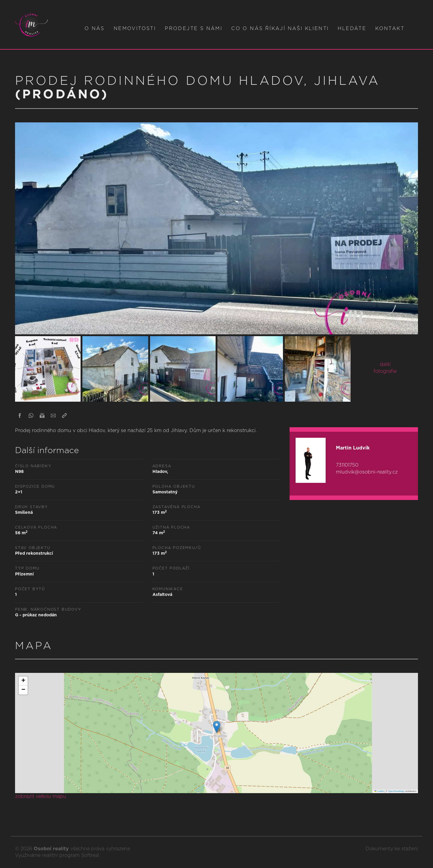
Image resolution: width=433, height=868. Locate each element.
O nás (95, 29)
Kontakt (390, 29)
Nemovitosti (135, 29)
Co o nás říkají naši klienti (280, 29)
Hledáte (352, 29)
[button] (217, 727)
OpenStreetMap (396, 791)
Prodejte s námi (193, 29)
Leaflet (379, 791)
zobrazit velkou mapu (41, 796)
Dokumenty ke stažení (392, 849)
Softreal (90, 855)
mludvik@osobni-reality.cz (367, 472)
